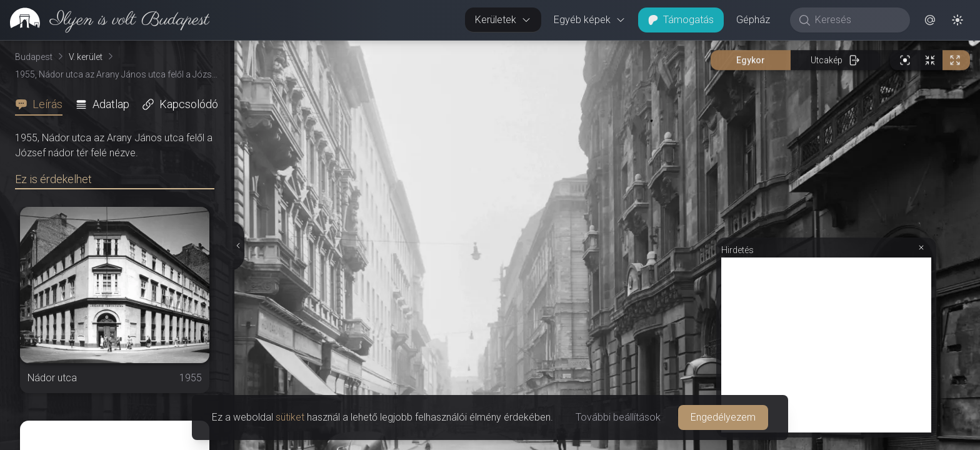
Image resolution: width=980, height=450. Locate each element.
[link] (105, 20)
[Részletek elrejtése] (237, 246)
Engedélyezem (723, 417)
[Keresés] (857, 20)
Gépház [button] (753, 20)
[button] (930, 20)
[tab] (42, 104)
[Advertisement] (826, 345)
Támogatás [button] (681, 20)
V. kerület (86, 57)
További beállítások (618, 417)
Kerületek (503, 20)
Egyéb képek (590, 20)
